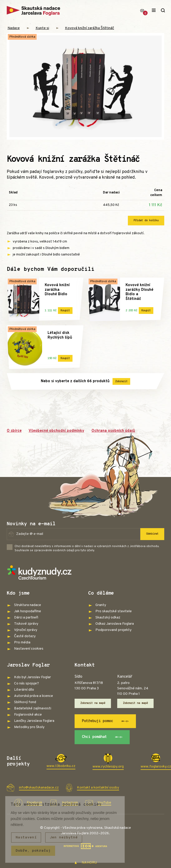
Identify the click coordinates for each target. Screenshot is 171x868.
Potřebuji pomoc (105, 721)
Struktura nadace (28, 605)
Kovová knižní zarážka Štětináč (90, 28)
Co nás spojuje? (27, 684)
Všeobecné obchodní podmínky (56, 431)
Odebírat (152, 534)
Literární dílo (24, 690)
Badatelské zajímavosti (33, 708)
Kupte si (42, 28)
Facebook (35, 803)
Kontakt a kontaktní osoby (98, 788)
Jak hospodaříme (28, 611)
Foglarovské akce (28, 715)
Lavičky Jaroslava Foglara (34, 721)
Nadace (14, 28)
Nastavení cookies (29, 649)
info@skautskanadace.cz (39, 788)
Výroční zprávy (26, 630)
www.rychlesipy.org (108, 767)
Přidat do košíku (146, 220)
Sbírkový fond (25, 702)
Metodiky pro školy (29, 727)
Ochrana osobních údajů (113, 431)
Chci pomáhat (102, 737)
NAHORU (86, 863)
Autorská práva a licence (34, 696)
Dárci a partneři (26, 618)
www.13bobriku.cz (61, 766)
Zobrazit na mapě (93, 703)
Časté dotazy (25, 636)
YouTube (104, 803)
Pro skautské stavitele (114, 611)
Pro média (22, 642)
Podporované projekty (113, 630)
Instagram (70, 803)
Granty (101, 605)
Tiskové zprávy (26, 624)
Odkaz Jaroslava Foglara (115, 624)
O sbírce (14, 431)
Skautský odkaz (108, 618)
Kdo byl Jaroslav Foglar (32, 677)
